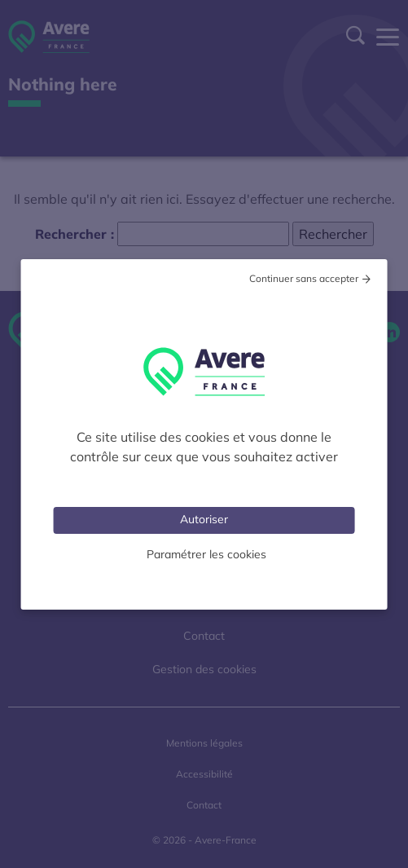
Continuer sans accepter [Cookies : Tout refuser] (304, 278)
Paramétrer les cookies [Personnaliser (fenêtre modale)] (206, 554)
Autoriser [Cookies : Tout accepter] (204, 519)
